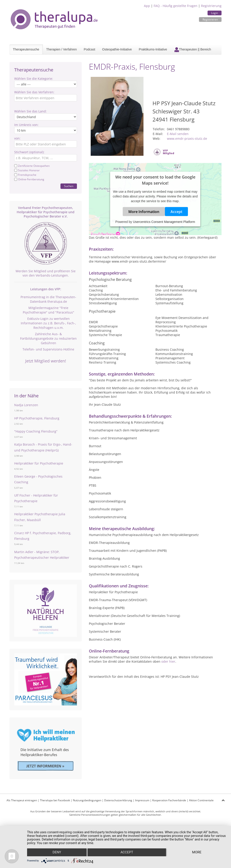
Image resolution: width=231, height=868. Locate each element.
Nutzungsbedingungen (87, 800)
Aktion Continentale (201, 800)
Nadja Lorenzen (26, 405)
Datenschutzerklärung (118, 800)
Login (215, 13)
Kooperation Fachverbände (169, 800)
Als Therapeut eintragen (22, 800)
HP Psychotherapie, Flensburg (37, 418)
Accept (176, 212)
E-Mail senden (178, 134)
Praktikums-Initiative (153, 49)
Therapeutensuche (26, 49)
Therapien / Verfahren (61, 49)
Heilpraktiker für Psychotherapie (39, 463)
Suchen (69, 186)
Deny (57, 852)
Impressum (142, 800)
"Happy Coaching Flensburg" (36, 431)
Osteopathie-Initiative (117, 49)
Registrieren (210, 19)
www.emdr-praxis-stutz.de (187, 139)
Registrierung (211, 6)
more (197, 852)
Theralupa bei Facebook (55, 800)
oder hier (168, 661)
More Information (144, 212)
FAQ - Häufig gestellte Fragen (176, 6)
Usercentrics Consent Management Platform (164, 222)
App (147, 6)
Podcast (89, 49)
